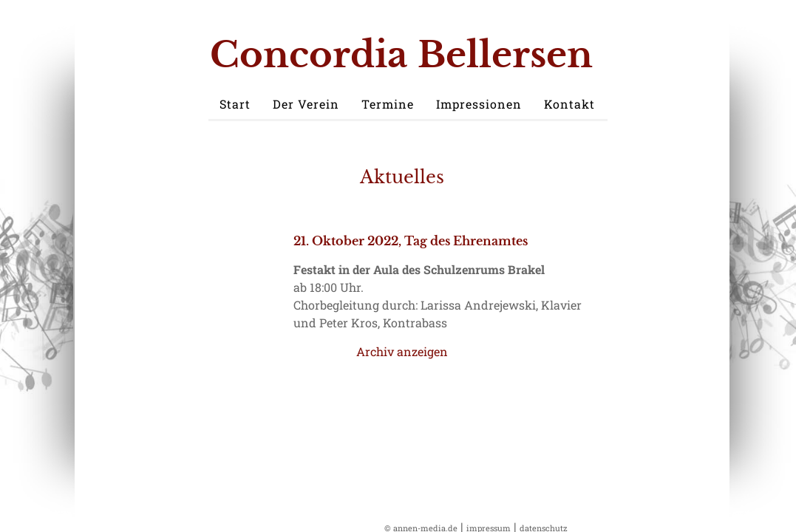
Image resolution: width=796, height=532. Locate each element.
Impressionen (479, 104)
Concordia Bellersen (401, 55)
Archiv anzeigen (402, 351)
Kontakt (569, 104)
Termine (388, 104)
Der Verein (306, 104)
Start (235, 104)
